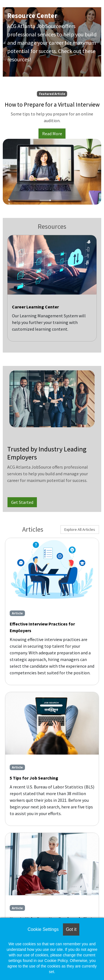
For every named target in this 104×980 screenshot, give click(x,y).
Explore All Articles (80, 529)
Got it (71, 929)
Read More (52, 134)
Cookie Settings (43, 929)
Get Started (22, 502)
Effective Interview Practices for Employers (42, 627)
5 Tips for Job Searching (34, 778)
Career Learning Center (35, 307)
